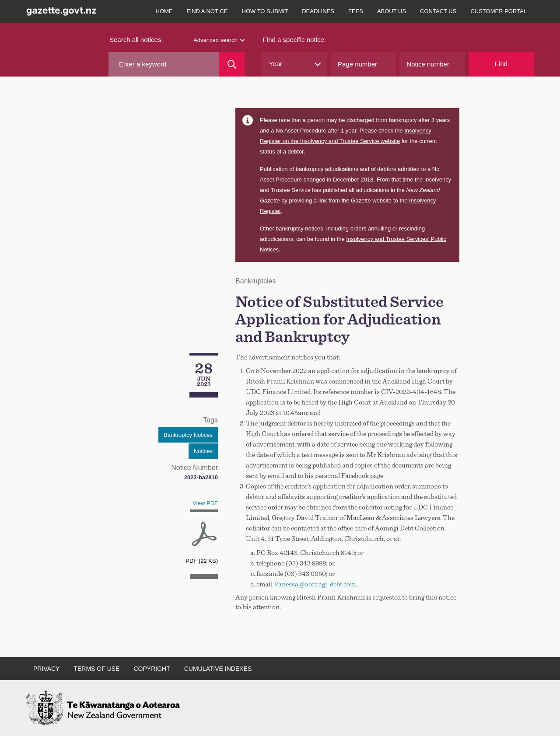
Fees (356, 11)
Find (501, 64)
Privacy (46, 669)
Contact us (438, 11)
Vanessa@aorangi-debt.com (315, 584)
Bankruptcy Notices (188, 435)
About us (392, 11)
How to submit (265, 11)
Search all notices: (136, 40)
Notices (203, 451)
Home (164, 11)
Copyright (152, 669)
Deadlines (318, 11)
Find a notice (207, 11)
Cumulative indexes (218, 669)
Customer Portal (499, 11)
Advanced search (219, 40)
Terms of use (96, 669)
